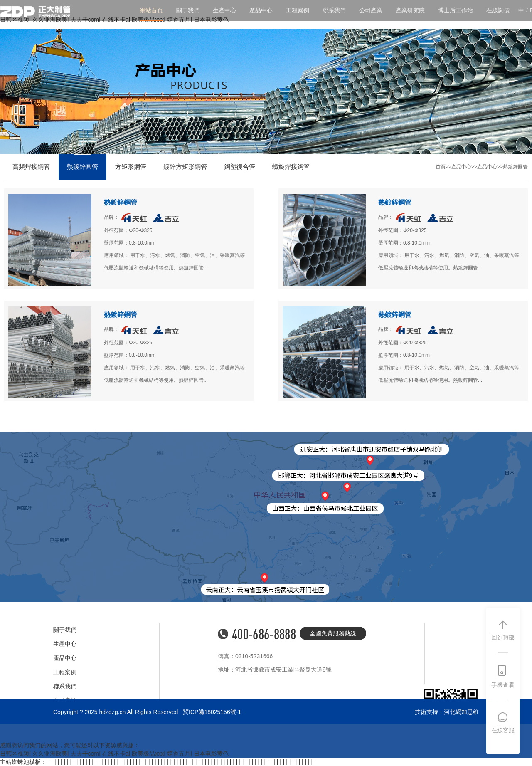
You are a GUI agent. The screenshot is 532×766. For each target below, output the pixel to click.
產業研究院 (410, 10)
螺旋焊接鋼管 (291, 167)
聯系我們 (334, 10)
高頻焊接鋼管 (31, 167)
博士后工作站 (456, 10)
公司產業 (371, 10)
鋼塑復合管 (240, 167)
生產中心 (224, 10)
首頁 (441, 167)
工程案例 (298, 10)
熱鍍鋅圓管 (83, 167)
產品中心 (261, 10)
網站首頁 (151, 10)
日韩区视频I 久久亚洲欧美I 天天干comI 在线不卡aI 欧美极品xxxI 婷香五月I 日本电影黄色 (114, 754)
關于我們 (188, 10)
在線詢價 (498, 10)
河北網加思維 (461, 712)
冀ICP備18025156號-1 (212, 712)
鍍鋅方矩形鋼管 (185, 167)
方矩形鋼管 (131, 167)
